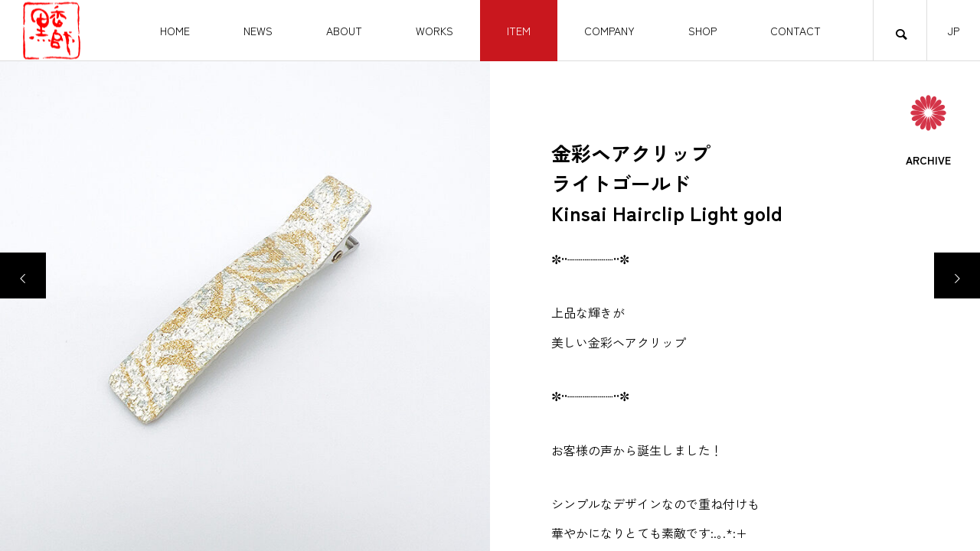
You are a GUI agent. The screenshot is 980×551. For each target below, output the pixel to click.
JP (954, 31)
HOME (175, 31)
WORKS (434, 31)
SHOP (702, 31)
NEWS (258, 31)
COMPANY (609, 31)
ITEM (519, 31)
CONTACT (795, 31)
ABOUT (344, 31)
